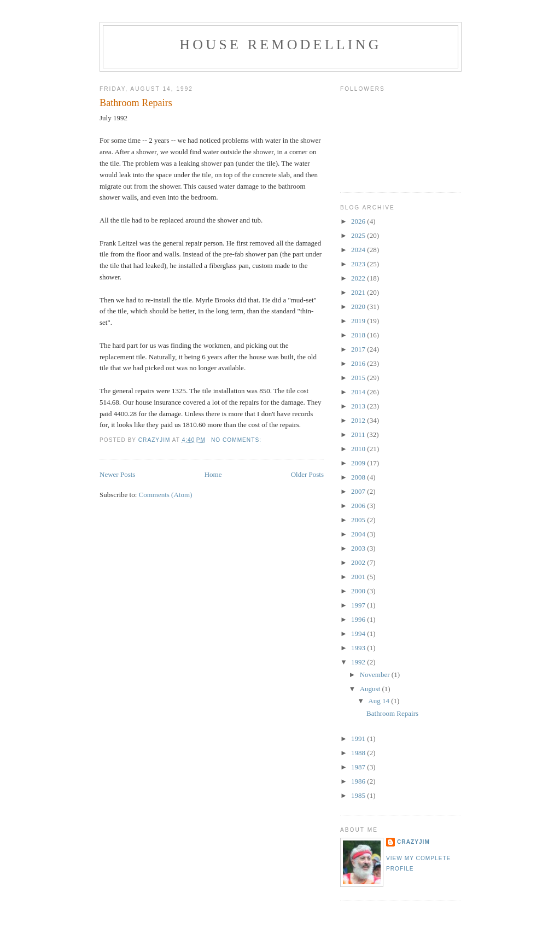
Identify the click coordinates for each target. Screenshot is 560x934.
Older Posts (307, 474)
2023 (359, 264)
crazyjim (413, 842)
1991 (359, 739)
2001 (359, 577)
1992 (359, 662)
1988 (359, 753)
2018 (359, 335)
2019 (359, 321)
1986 (359, 781)
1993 (359, 648)
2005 (359, 520)
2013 (359, 406)
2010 (359, 449)
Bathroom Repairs (136, 103)
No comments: (237, 440)
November (376, 675)
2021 (359, 292)
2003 (359, 548)
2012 (359, 420)
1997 (359, 605)
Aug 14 (380, 701)
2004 (359, 534)
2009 (359, 463)
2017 (359, 349)
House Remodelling (280, 45)
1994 (359, 634)
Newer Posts (117, 474)
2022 (359, 278)
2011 (359, 434)
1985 (359, 795)
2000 (359, 591)
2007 (359, 491)
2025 (359, 235)
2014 (359, 392)
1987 (359, 767)
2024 (359, 250)
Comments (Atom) (166, 495)
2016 (359, 363)
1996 (359, 619)
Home (213, 474)
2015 (359, 378)
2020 (359, 307)
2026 (359, 221)
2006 (359, 506)
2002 (359, 562)
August (371, 689)
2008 (359, 477)
